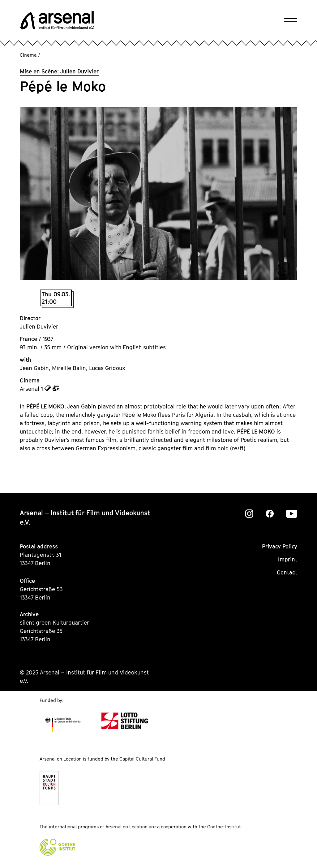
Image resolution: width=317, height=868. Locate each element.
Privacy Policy (280, 546)
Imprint (288, 559)
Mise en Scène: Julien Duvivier (59, 71)
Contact (287, 572)
